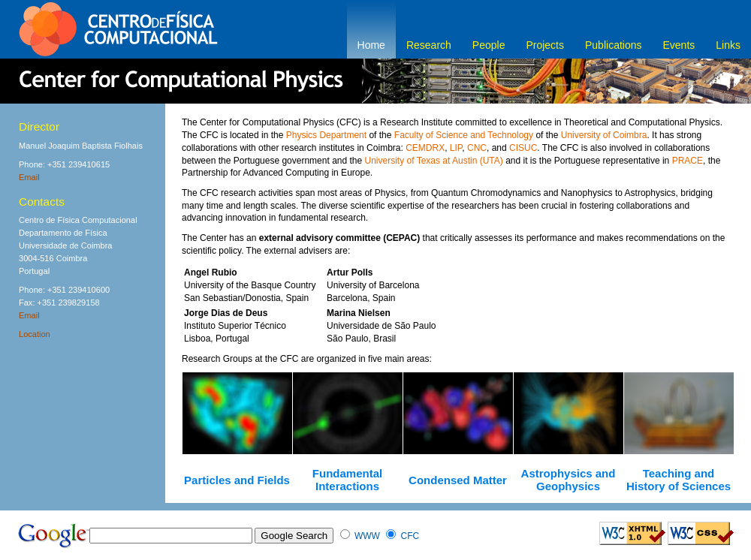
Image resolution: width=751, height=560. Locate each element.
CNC (477, 148)
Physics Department (326, 135)
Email (29, 177)
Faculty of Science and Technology (464, 135)
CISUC (523, 148)
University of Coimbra (604, 135)
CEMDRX (425, 148)
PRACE (688, 161)
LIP (456, 148)
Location (35, 334)
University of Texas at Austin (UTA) (434, 161)
